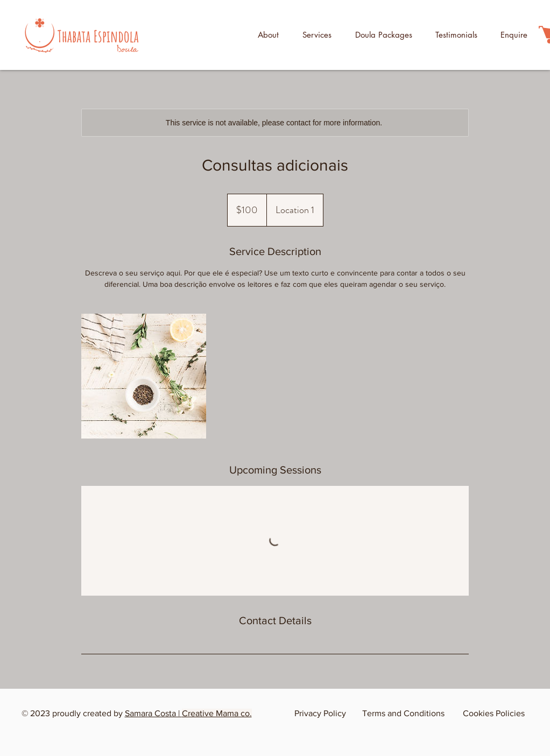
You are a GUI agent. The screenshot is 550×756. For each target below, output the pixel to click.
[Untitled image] (144, 376)
